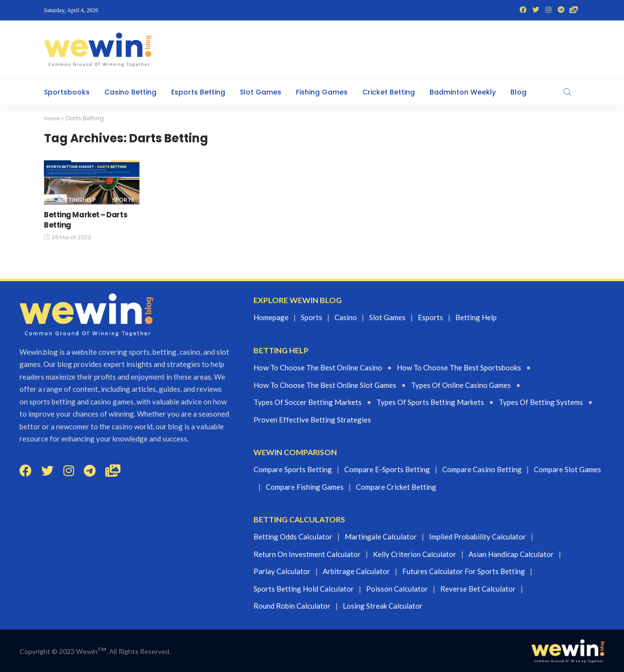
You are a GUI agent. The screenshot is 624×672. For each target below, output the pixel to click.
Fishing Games (322, 92)
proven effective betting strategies (312, 419)
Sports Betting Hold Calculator (304, 589)
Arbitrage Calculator (356, 571)
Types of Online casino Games (461, 384)
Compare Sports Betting (293, 469)
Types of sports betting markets (430, 402)
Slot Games (261, 92)
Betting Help (77, 200)
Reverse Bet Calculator (478, 589)
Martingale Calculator (381, 537)
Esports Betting (198, 92)
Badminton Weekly (463, 92)
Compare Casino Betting (482, 469)
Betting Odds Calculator (293, 537)
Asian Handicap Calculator (511, 554)
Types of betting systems (541, 402)
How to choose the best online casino (318, 367)
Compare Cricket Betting (396, 486)
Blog (518, 92)
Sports (123, 200)
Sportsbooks (67, 92)
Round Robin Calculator (292, 606)
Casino (346, 317)
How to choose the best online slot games (325, 384)
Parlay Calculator (282, 571)
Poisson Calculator (397, 589)
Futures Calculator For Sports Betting (464, 571)
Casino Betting (130, 92)
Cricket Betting (389, 92)
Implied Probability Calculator (478, 537)
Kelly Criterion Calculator (415, 554)
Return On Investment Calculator (307, 554)
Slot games (387, 317)
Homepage (271, 317)
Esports (430, 317)
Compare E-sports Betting (387, 469)
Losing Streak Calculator (383, 606)
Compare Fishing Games (305, 486)
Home (53, 118)
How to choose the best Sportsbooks (459, 367)
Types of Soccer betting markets (308, 402)
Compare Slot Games (567, 469)
